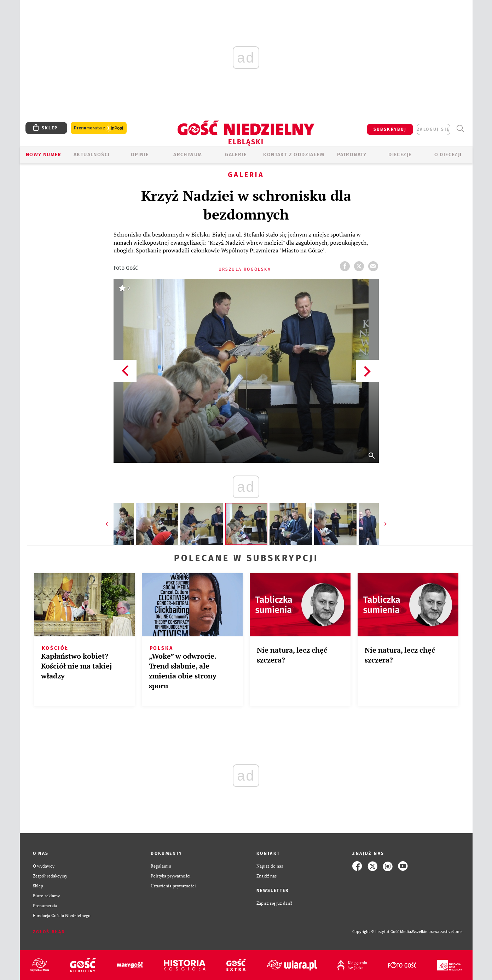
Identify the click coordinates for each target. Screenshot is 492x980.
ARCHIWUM (188, 155)
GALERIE (236, 155)
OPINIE (140, 155)
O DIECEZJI (448, 155)
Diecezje (400, 155)
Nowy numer (44, 155)
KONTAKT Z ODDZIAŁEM (294, 155)
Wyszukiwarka (460, 129)
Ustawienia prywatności (173, 886)
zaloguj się (433, 129)
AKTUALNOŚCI (92, 155)
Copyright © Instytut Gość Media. (382, 932)
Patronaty (352, 155)
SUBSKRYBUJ (390, 129)
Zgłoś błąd (49, 932)
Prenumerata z (99, 128)
